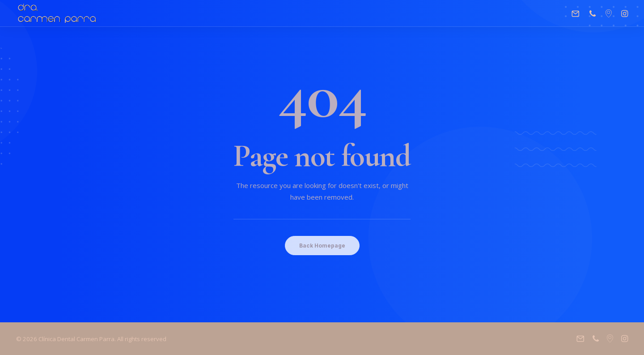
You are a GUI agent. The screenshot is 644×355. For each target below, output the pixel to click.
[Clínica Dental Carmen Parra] (57, 13)
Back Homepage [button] (322, 246)
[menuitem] (578, 13)
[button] (578, 13)
